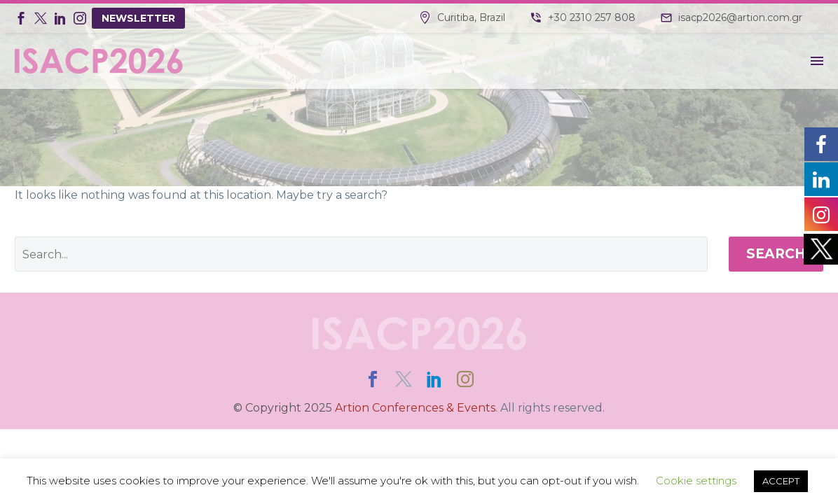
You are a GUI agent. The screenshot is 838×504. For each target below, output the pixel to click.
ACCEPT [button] (781, 481)
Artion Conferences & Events (415, 408)
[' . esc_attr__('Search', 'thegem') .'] (361, 254)
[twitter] (404, 379)
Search (776, 254)
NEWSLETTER (138, 18)
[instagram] (465, 379)
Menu (817, 61)
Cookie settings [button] (696, 481)
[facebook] (373, 379)
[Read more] (462, 18)
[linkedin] (434, 379)
